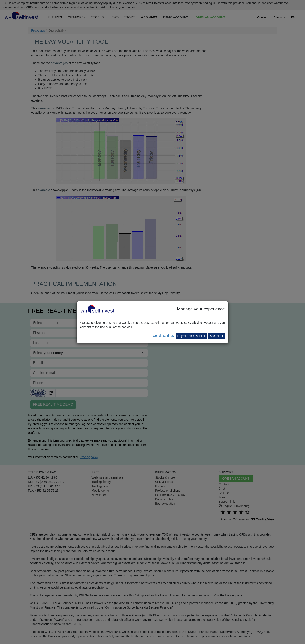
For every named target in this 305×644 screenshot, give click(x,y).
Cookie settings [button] (163, 336)
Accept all (216, 336)
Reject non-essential (191, 336)
